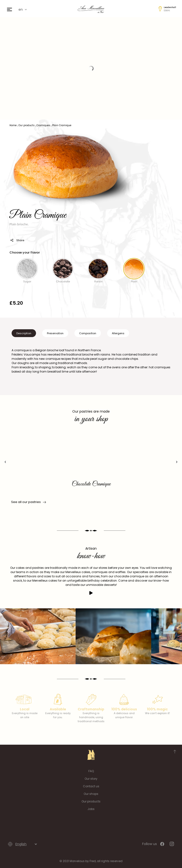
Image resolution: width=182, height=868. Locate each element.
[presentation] (5, 462)
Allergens (118, 333)
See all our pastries (28, 502)
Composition (88, 333)
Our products (91, 801)
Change (167, 10)
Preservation (55, 333)
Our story (91, 779)
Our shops (91, 794)
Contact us (91, 786)
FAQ (91, 771)
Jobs (91, 809)
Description (24, 333)
